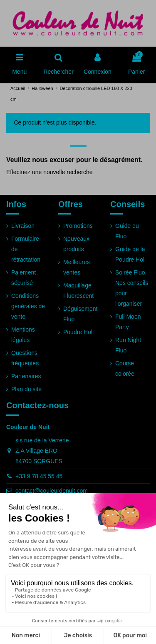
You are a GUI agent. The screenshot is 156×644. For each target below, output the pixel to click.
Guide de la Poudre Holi (130, 254)
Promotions (78, 226)
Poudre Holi (78, 332)
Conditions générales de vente (28, 306)
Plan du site (26, 389)
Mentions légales (23, 335)
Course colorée (125, 368)
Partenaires (26, 376)
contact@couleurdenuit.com (52, 491)
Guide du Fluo (127, 231)
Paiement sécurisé (24, 278)
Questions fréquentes (25, 358)
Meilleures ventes (77, 267)
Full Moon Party (128, 322)
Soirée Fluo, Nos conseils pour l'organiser (132, 288)
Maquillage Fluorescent (78, 291)
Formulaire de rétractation (26, 249)
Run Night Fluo (128, 345)
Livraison (23, 226)
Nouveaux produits (76, 244)
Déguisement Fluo (80, 314)
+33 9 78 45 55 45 (39, 476)
